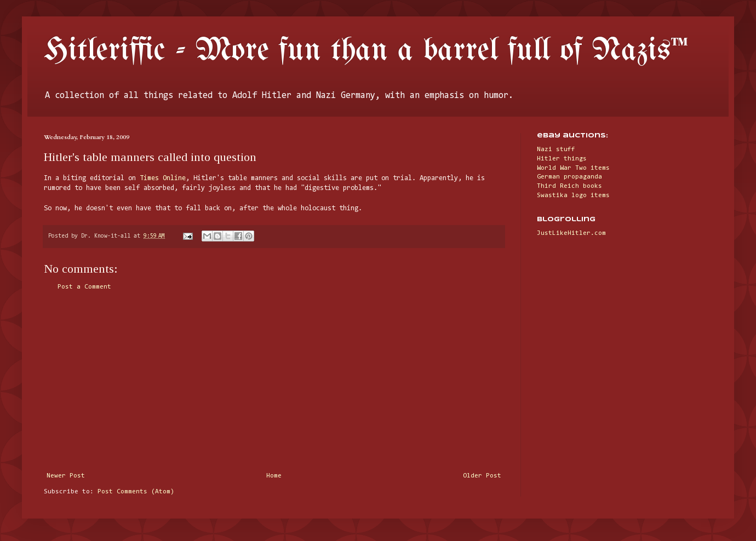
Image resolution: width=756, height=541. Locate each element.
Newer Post (66, 476)
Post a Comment (84, 287)
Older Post (482, 476)
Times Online (163, 178)
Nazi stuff (556, 149)
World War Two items (573, 168)
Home (274, 476)
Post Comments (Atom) (136, 492)
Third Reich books (569, 186)
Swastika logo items (573, 195)
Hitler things (562, 159)
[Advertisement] (274, 382)
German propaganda (569, 177)
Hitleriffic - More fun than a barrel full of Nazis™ (366, 51)
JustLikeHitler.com (571, 233)
